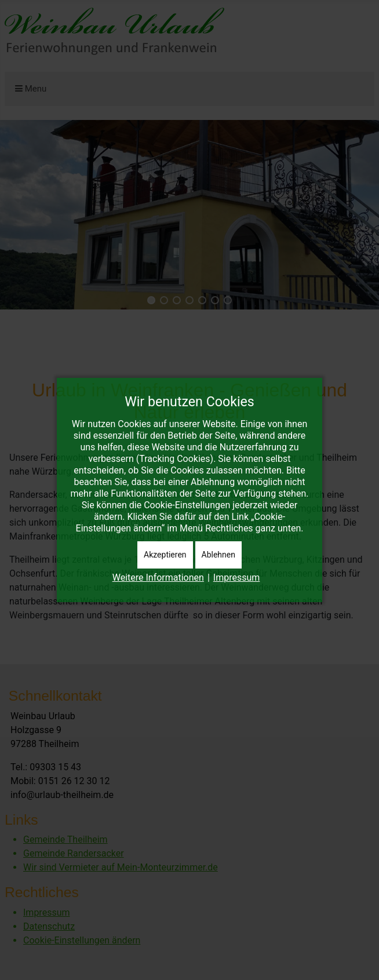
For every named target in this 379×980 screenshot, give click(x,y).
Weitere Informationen (158, 578)
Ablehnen (218, 555)
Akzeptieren (165, 555)
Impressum (237, 578)
